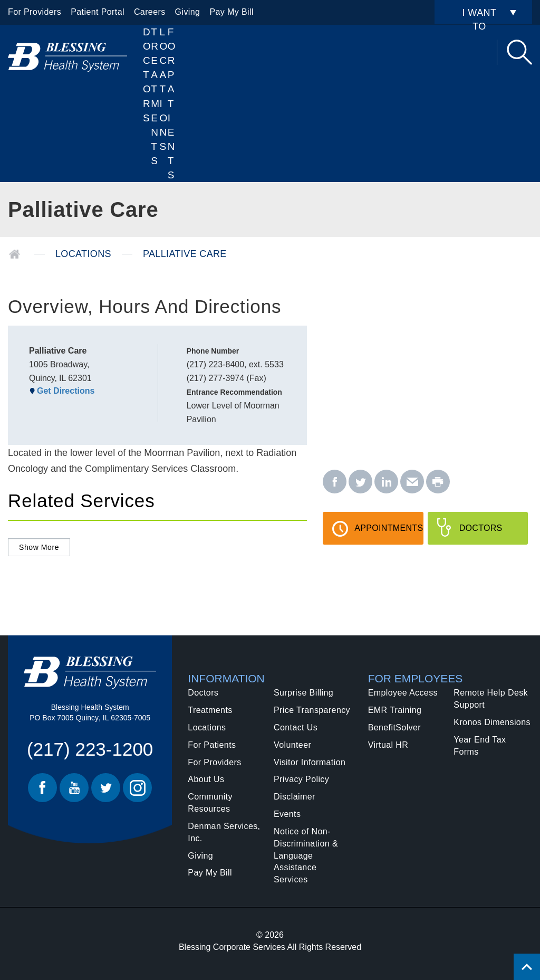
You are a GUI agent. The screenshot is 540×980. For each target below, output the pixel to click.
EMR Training (395, 710)
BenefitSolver (394, 727)
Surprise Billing (303, 693)
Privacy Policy (301, 779)
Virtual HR (388, 745)
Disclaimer (295, 797)
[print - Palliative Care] (438, 482)
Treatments (210, 710)
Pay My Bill (232, 12)
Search (519, 52)
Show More (39, 547)
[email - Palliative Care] (412, 482)
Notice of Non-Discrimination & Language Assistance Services (306, 855)
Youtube (74, 788)
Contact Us (296, 727)
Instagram (137, 788)
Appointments (388, 534)
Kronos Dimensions (492, 722)
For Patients (172, 103)
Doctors (147, 75)
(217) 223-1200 (90, 749)
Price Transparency (312, 710)
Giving (188, 12)
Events (287, 814)
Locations (164, 89)
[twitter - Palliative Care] (360, 482)
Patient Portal (98, 12)
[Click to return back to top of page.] (527, 967)
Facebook (42, 788)
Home (15, 254)
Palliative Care (185, 254)
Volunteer (292, 745)
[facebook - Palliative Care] (335, 482)
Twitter (106, 788)
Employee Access (403, 693)
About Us (206, 779)
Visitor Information (310, 762)
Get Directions (66, 391)
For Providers (35, 12)
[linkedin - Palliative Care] (386, 482)
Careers (150, 12)
